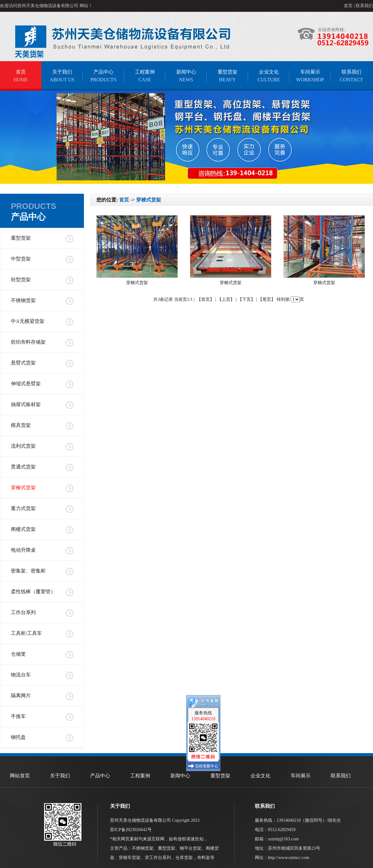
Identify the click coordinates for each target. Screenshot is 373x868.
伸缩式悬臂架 (26, 384)
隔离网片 (21, 696)
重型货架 (227, 76)
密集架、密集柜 (28, 571)
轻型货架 (21, 280)
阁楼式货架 (23, 529)
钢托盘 (18, 737)
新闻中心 (186, 76)
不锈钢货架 (23, 300)
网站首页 (20, 776)
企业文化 (269, 76)
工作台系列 (23, 612)
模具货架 (21, 425)
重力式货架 (23, 508)
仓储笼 (18, 654)
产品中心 (103, 76)
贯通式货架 (23, 467)
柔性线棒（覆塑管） (33, 592)
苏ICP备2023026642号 (131, 830)
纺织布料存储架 (28, 342)
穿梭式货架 (23, 488)
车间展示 (310, 76)
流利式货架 (23, 446)
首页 (348, 6)
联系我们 (364, 6)
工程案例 (145, 76)
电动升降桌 (23, 550)
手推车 (18, 716)
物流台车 (21, 675)
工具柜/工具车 (26, 633)
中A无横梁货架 (28, 321)
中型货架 (21, 259)
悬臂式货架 (23, 363)
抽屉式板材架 (26, 404)
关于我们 (62, 76)
